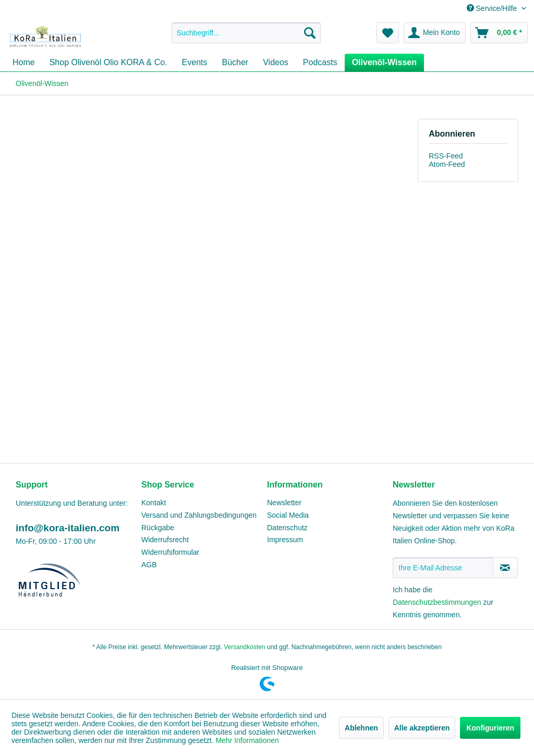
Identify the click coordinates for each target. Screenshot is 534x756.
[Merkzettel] (388, 33)
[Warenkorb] (499, 33)
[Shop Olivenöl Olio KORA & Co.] (108, 63)
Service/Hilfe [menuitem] (493, 8)
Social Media (288, 515)
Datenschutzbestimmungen (437, 602)
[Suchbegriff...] (246, 33)
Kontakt (154, 503)
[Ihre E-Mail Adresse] (443, 568)
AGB (149, 565)
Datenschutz (287, 528)
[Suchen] (310, 33)
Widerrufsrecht (165, 540)
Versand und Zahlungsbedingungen (199, 515)
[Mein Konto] (435, 33)
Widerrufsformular (170, 552)
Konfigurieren (490, 728)
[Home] (24, 63)
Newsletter (284, 503)
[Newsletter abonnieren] (505, 568)
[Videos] (276, 63)
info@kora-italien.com (68, 528)
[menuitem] (246, 33)
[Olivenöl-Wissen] (384, 63)
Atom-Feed (447, 164)
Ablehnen (361, 728)
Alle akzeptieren (422, 728)
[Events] (195, 63)
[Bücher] (235, 63)
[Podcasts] (320, 63)
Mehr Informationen (247, 740)
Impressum (285, 540)
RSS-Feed (446, 156)
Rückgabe (158, 528)
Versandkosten (244, 647)
